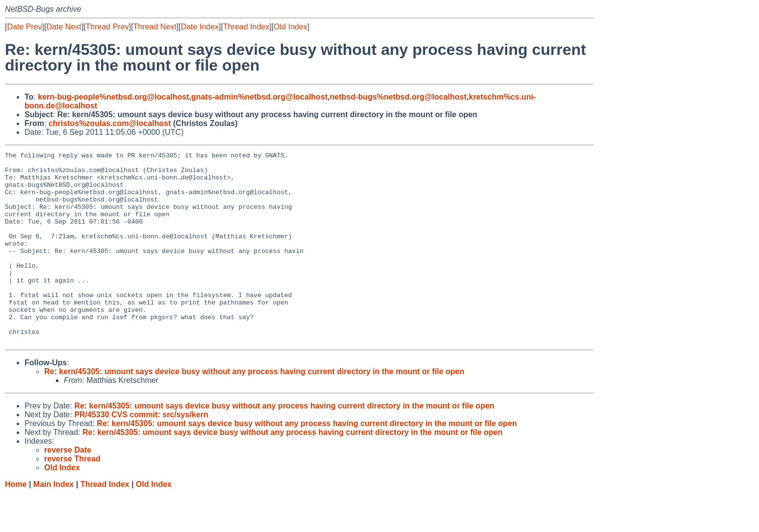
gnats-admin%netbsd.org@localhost (260, 97)
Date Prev (24, 27)
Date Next (64, 27)
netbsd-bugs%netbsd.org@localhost (398, 97)
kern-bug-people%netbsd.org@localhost (113, 97)
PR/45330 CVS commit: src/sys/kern (141, 453)
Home (16, 522)
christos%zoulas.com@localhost (110, 123)
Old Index (290, 27)
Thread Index (246, 27)
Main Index (54, 522)
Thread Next (155, 27)
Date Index (199, 27)
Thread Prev (107, 27)
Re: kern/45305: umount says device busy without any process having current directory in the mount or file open (254, 410)
